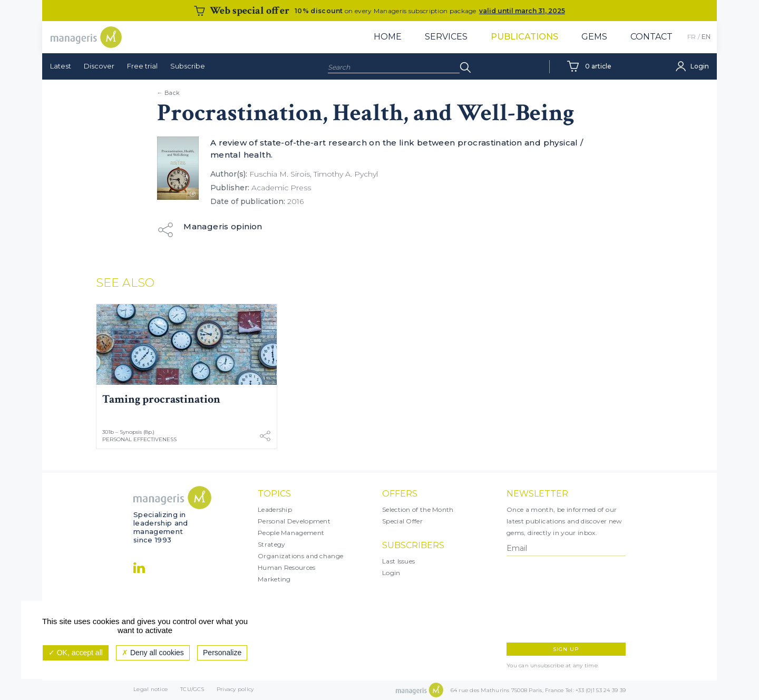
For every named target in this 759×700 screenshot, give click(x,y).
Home (388, 37)
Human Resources (287, 567)
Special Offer (402, 521)
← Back (169, 93)
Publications (524, 37)
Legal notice (150, 690)
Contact (651, 37)
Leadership (275, 509)
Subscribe (188, 66)
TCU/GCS (192, 690)
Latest (61, 66)
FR (692, 37)
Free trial (142, 66)
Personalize (222, 653)
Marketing (274, 579)
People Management (291, 533)
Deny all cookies (153, 653)
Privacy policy (235, 690)
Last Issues (398, 561)
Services (446, 37)
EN (706, 37)
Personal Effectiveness (139, 439)
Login (391, 573)
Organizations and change (300, 556)
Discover (99, 66)
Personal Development (294, 521)
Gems (594, 37)
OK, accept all (76, 653)
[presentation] (552, 599)
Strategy (271, 544)
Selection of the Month (418, 509)
